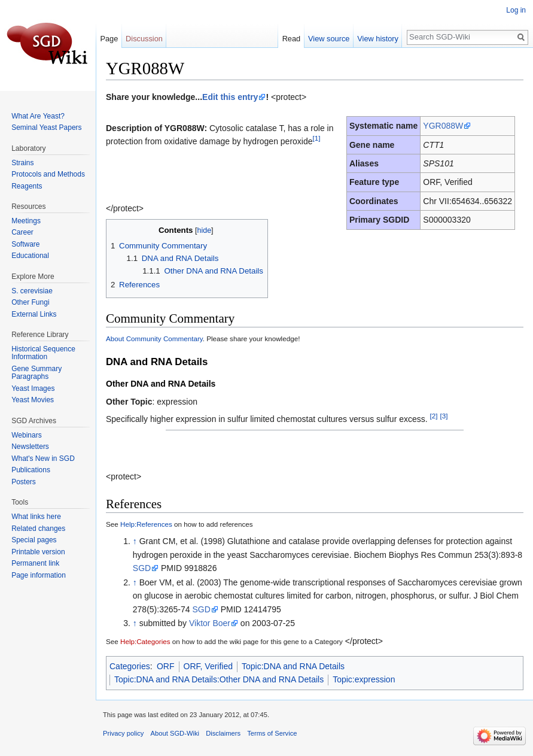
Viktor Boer (210, 623)
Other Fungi (30, 302)
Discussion (144, 39)
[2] (434, 416)
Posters (24, 482)
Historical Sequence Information (43, 353)
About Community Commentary (154, 338)
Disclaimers (223, 733)
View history (378, 39)
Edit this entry (230, 97)
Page (109, 39)
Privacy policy (123, 733)
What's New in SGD (43, 459)
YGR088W (443, 126)
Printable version (38, 552)
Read (292, 39)
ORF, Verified (208, 666)
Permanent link (35, 563)
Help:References (146, 524)
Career (22, 232)
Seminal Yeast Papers (46, 127)
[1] (317, 138)
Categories (130, 666)
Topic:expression (364, 679)
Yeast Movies (33, 400)
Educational (30, 256)
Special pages (34, 540)
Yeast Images (33, 388)
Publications (31, 470)
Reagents (27, 186)
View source (329, 39)
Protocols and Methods (48, 174)
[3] (444, 416)
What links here (36, 517)
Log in (516, 10)
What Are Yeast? (38, 116)
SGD (142, 568)
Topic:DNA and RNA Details (293, 666)
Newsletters (30, 447)
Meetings (26, 221)
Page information (39, 575)
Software (25, 244)
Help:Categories (145, 641)
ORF (166, 666)
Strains (22, 163)
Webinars (26, 435)
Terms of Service (272, 733)
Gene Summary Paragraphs (36, 373)
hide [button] (204, 230)
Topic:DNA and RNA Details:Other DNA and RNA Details (219, 679)
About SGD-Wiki (175, 733)
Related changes (38, 529)
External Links (34, 314)
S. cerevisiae (32, 291)
